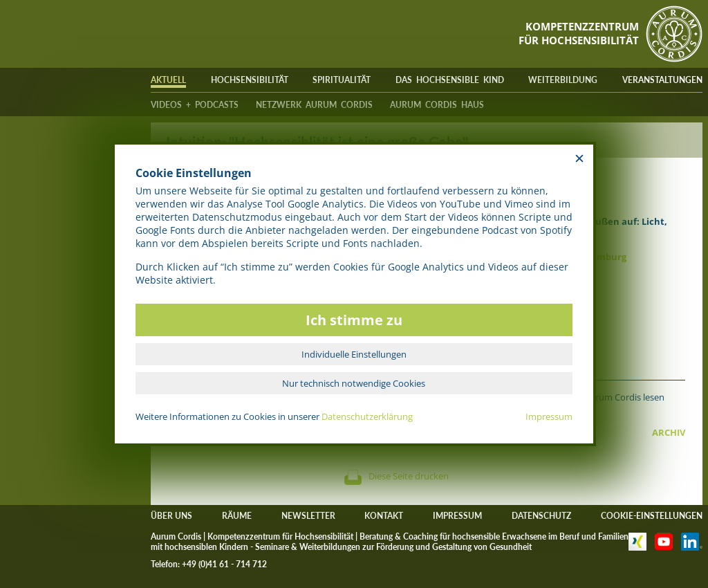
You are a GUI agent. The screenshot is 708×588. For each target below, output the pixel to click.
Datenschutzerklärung (367, 416)
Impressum (549, 416)
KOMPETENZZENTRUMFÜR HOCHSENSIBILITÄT (579, 33)
